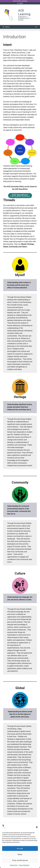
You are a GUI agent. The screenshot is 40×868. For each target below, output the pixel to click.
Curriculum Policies (20, 196)
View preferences (20, 860)
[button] (37, 827)
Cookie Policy (14, 865)
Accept (20, 849)
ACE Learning (24, 12)
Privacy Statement (24, 865)
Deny (20, 854)
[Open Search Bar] (36, 27)
